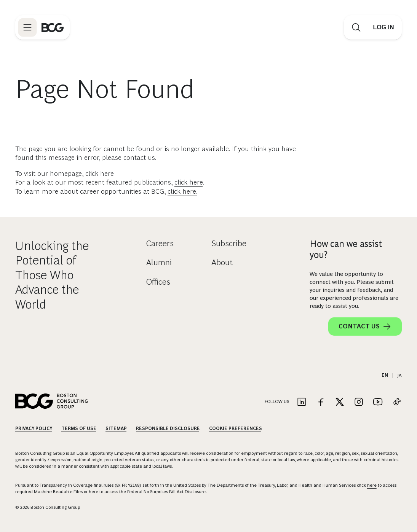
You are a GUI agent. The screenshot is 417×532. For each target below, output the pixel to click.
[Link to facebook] (321, 402)
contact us (139, 158)
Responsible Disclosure (168, 428)
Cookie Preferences (236, 428)
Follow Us (277, 401)
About (222, 262)
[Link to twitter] (340, 402)
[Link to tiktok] (397, 402)
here (372, 485)
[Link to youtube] (378, 402)
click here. (183, 191)
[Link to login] (383, 27)
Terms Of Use (79, 428)
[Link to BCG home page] (53, 27)
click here (100, 174)
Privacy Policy (34, 428)
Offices (158, 282)
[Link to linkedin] (302, 402)
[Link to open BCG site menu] (27, 27)
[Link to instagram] (359, 402)
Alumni (159, 262)
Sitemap (116, 428)
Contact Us (365, 327)
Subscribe (229, 243)
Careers (160, 243)
